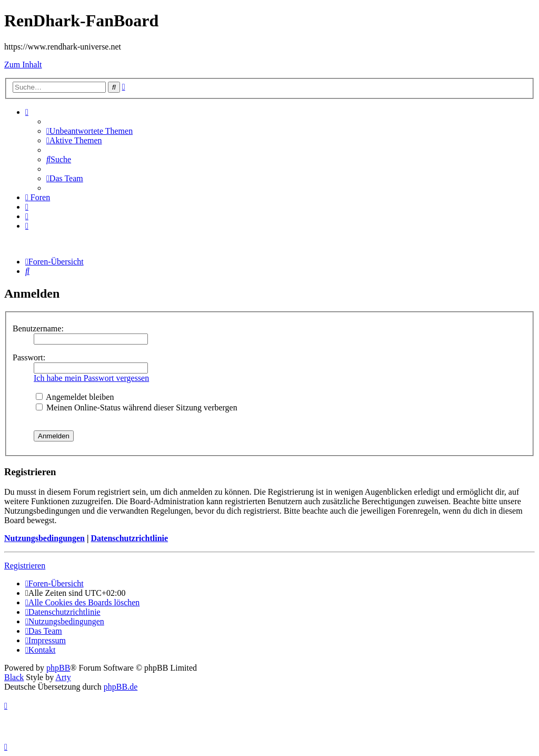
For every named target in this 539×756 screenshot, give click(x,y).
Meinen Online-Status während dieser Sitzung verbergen (137, 408)
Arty (63, 677)
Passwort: (29, 357)
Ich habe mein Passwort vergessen (91, 378)
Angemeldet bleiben (75, 397)
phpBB (58, 668)
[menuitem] (89, 131)
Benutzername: (38, 328)
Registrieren (25, 566)
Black (14, 677)
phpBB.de (121, 687)
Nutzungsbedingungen (44, 538)
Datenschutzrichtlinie (129, 538)
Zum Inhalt (23, 65)
